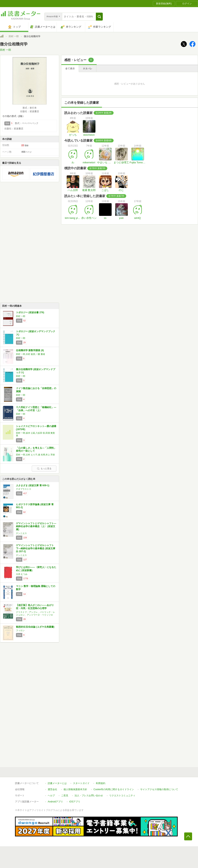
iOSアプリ (75, 802)
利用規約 (101, 783)
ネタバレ (88, 69)
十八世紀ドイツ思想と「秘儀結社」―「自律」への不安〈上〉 (36, 409)
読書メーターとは (57, 783)
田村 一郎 (14, 36)
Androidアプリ (55, 802)
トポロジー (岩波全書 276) (30, 312)
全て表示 (70, 69)
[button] (99, 17)
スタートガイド (81, 783)
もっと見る (44, 468)
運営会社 (52, 789)
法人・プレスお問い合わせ (89, 796)
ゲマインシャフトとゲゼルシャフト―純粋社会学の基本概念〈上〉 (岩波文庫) (36, 526)
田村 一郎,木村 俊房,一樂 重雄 (30, 354)
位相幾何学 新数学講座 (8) (30, 350)
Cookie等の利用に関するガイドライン (114, 789)
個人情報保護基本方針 (75, 789)
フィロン (20, 630)
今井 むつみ (22, 574)
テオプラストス (24, 489)
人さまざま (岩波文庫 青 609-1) (33, 485)
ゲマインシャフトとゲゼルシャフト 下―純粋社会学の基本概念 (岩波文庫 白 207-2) (36, 548)
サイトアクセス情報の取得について (159, 789)
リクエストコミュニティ (122, 796)
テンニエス (21, 533)
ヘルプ (51, 796)
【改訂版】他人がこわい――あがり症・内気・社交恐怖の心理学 (35, 607)
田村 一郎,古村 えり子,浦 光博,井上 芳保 (35, 455)
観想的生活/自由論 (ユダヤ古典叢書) (35, 627)
